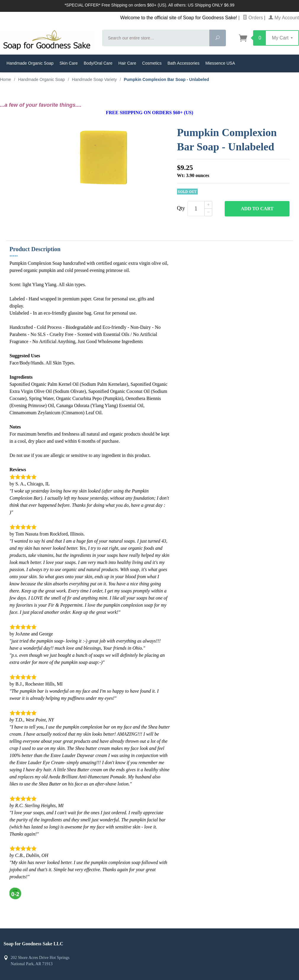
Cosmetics (152, 63)
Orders (253, 18)
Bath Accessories (184, 63)
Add (257, 209)
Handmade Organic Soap (30, 63)
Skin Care (69, 63)
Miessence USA (220, 63)
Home (5, 79)
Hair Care (127, 63)
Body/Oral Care (98, 63)
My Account (284, 18)
